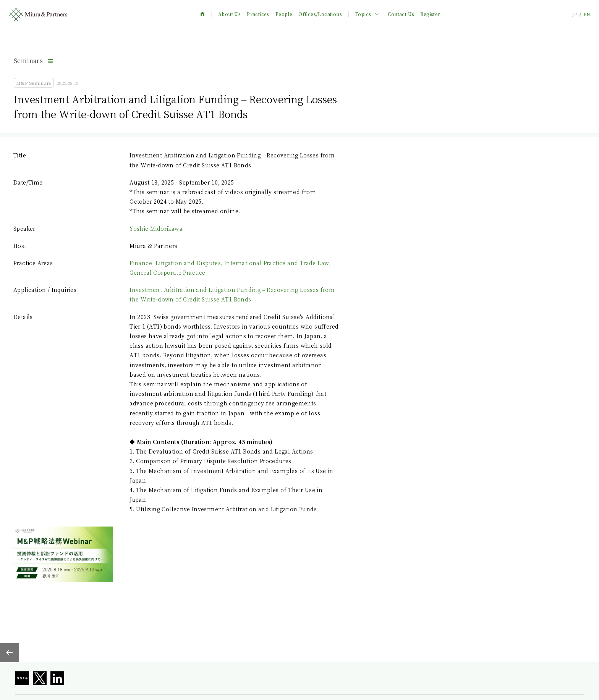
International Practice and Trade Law (277, 263)
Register (430, 14)
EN (587, 14)
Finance (141, 263)
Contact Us (401, 14)
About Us (229, 14)
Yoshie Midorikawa (156, 228)
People (284, 14)
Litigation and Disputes (188, 263)
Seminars (28, 61)
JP (575, 14)
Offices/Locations (320, 14)
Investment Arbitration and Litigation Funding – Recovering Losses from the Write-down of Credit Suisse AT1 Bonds (232, 294)
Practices (258, 14)
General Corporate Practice (167, 272)
